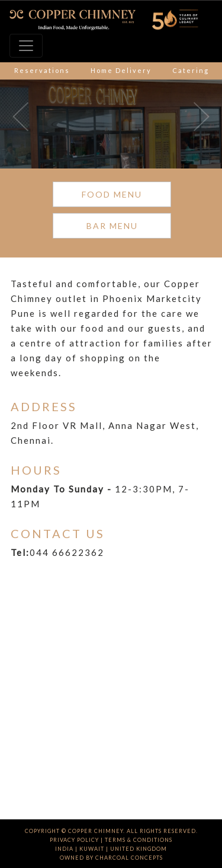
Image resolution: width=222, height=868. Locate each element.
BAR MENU (112, 226)
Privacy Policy (74, 840)
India (64, 849)
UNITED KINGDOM (139, 849)
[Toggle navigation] (26, 46)
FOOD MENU (112, 194)
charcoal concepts (129, 858)
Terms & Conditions (139, 840)
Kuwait (92, 849)
